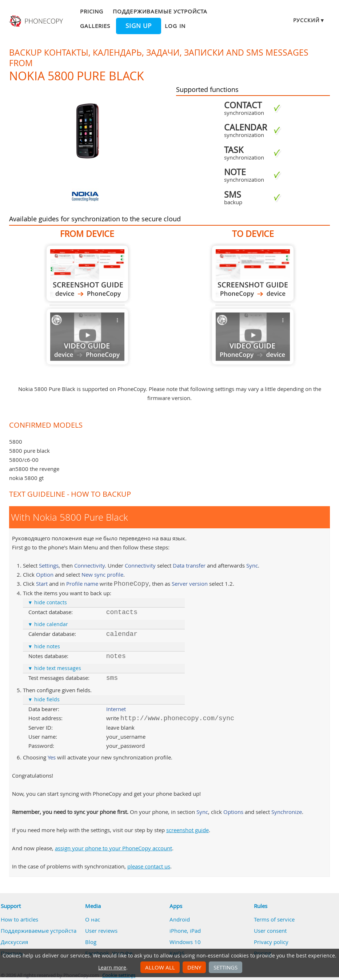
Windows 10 (185, 942)
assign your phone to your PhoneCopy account (113, 848)
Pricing (92, 11)
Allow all (160, 967)
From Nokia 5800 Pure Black (87, 273)
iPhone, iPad (185, 931)
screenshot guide (188, 830)
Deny (194, 967)
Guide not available (87, 337)
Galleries (95, 26)
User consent (270, 931)
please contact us (149, 866)
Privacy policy (271, 942)
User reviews (101, 931)
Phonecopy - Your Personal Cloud (37, 21)
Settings (226, 967)
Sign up (139, 26)
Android (180, 919)
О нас (93, 919)
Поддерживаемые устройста (160, 11)
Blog (91, 942)
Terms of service (274, 919)
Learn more (112, 968)
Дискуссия (14, 942)
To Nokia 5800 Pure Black (253, 273)
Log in (175, 26)
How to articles (19, 919)
